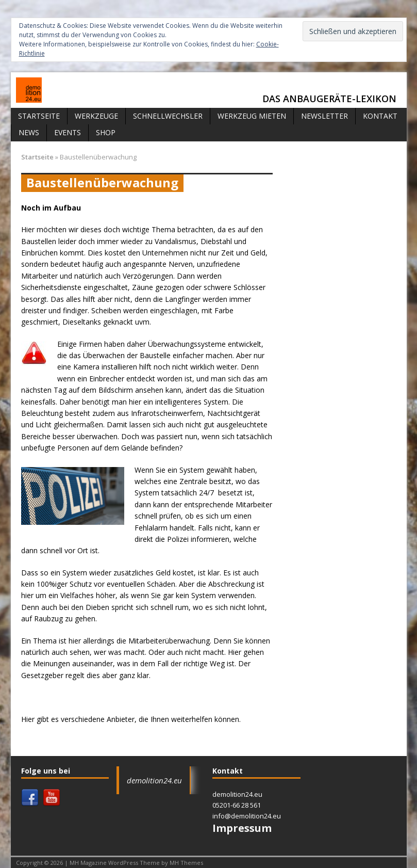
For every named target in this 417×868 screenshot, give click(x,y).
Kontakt (380, 116)
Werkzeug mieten (252, 116)
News (29, 132)
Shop (106, 132)
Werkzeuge (96, 116)
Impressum (242, 828)
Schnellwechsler (168, 116)
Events (68, 132)
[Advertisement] (340, 203)
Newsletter (324, 116)
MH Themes (186, 863)
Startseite (39, 116)
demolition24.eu (154, 780)
